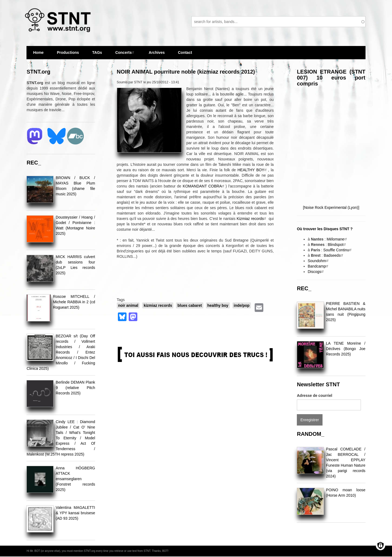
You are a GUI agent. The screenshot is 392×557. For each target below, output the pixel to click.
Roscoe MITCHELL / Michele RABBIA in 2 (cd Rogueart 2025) (74, 302)
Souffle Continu (338, 250)
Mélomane (337, 239)
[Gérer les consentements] (381, 546)
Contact (185, 52)
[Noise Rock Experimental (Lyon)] (331, 207)
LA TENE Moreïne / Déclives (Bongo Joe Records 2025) (346, 349)
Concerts (125, 52)
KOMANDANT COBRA (204, 186)
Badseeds (334, 255)
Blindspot (337, 245)
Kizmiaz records (252, 219)
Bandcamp (319, 266)
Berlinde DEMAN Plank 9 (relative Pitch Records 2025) (75, 388)
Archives (157, 55)
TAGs (97, 55)
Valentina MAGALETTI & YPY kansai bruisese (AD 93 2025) (75, 513)
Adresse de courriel (315, 395)
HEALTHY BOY (253, 170)
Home (38, 52)
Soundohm (319, 261)
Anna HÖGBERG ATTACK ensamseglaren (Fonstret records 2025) (75, 479)
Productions (68, 52)
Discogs (316, 272)
